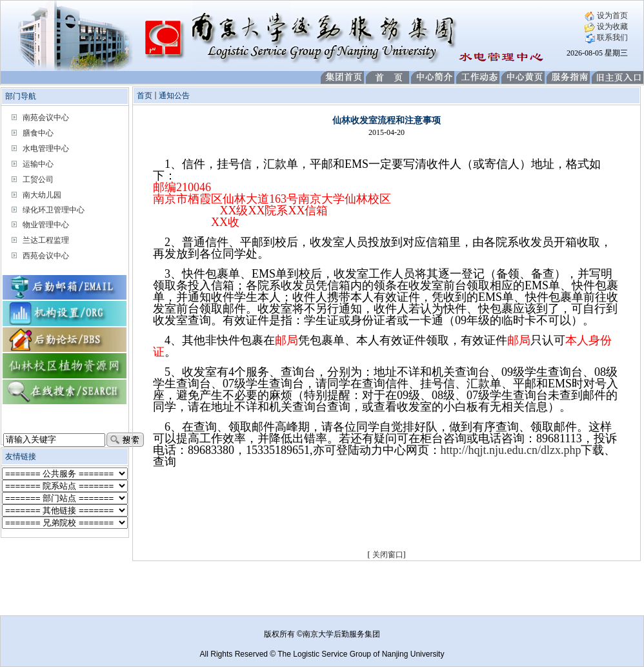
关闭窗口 (388, 555)
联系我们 (606, 37)
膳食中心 (38, 133)
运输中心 (38, 164)
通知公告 (174, 96)
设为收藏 (606, 26)
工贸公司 (38, 180)
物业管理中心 (46, 225)
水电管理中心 (46, 149)
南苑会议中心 (46, 118)
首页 (145, 96)
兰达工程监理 (46, 240)
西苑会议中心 (46, 256)
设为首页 (606, 15)
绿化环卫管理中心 (54, 210)
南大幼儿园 (42, 195)
